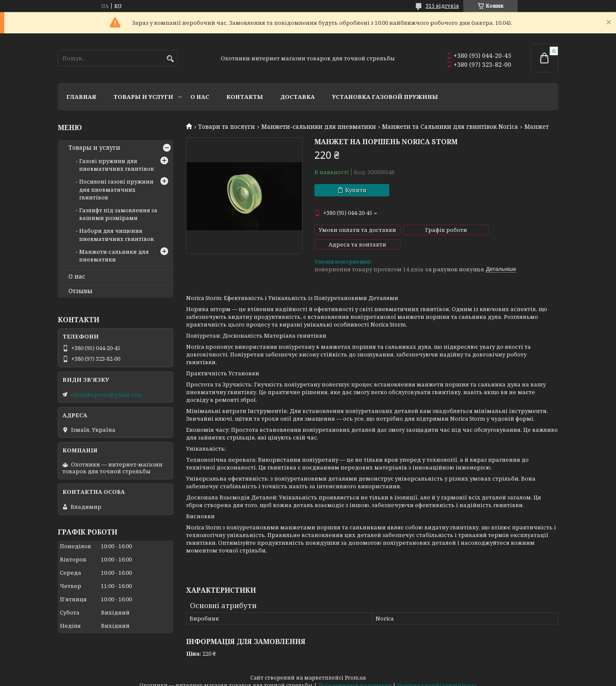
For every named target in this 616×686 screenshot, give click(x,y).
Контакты (245, 97)
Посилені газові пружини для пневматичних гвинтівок (116, 189)
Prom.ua (355, 670)
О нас (200, 97)
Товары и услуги (143, 97)
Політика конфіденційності (437, 678)
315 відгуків (442, 6)
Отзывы (80, 291)
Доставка (298, 97)
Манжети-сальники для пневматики (319, 127)
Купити (356, 190)
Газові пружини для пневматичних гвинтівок (117, 165)
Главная (81, 97)
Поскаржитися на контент (355, 678)
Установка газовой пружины (385, 97)
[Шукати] (170, 59)
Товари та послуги (227, 127)
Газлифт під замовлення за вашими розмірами (118, 214)
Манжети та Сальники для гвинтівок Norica (450, 127)
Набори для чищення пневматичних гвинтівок (117, 235)
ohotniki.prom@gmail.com (106, 395)
